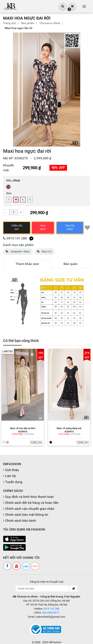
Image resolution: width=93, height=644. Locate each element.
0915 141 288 (17, 238)
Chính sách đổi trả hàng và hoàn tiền (32, 499)
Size (9, 193)
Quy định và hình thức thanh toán (29, 493)
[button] (85, 90)
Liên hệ (10, 472)
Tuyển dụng (14, 478)
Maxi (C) (45, 251)
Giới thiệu (12, 466)
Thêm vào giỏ (17, 227)
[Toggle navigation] (84, 6)
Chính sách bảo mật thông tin (27, 511)
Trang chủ (9, 23)
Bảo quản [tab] (71, 264)
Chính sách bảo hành (21, 517)
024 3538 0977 (51, 609)
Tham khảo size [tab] (27, 264)
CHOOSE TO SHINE (50, 23)
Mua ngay (43, 227)
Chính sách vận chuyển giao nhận (30, 505)
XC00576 (22, 429)
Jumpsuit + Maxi (18, 251)
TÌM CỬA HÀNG (70, 227)
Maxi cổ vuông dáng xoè (68, 425)
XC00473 (68, 429)
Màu (13, 180)
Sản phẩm (28, 23)
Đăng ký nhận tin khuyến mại (47, 578)
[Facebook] (7, 562)
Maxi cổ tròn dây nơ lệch (22, 425)
